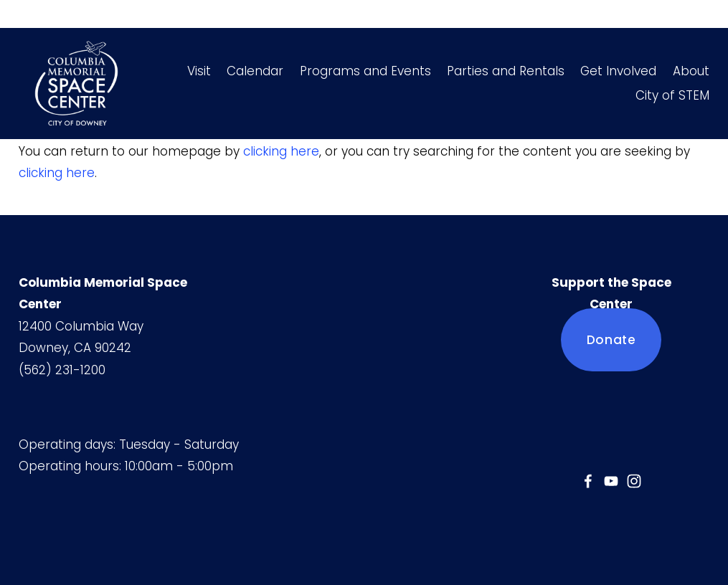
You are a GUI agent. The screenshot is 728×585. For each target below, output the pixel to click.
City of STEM (672, 95)
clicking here (281, 151)
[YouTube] (611, 481)
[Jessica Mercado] (588, 481)
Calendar (255, 71)
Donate (611, 340)
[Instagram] (634, 481)
